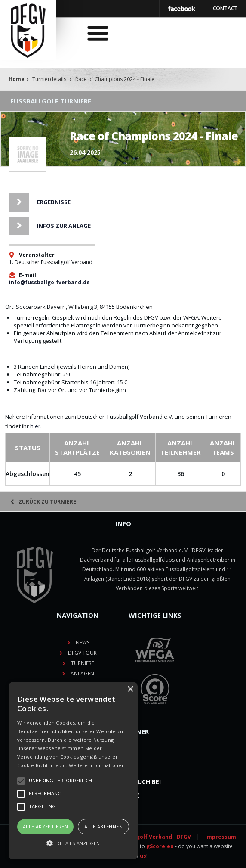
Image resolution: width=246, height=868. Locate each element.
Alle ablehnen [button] (103, 826)
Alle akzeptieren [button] (45, 826)
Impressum (221, 837)
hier (35, 426)
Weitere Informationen (97, 765)
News (83, 642)
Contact (225, 8)
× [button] (130, 689)
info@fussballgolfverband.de (49, 282)
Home (17, 79)
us (143, 856)
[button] (73, 843)
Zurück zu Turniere (43, 502)
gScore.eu (160, 846)
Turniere (83, 663)
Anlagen (82, 674)
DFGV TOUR (82, 653)
